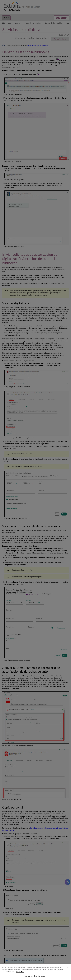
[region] (35, 972)
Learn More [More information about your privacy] (20, 972)
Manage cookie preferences (35, 976)
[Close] (68, 968)
